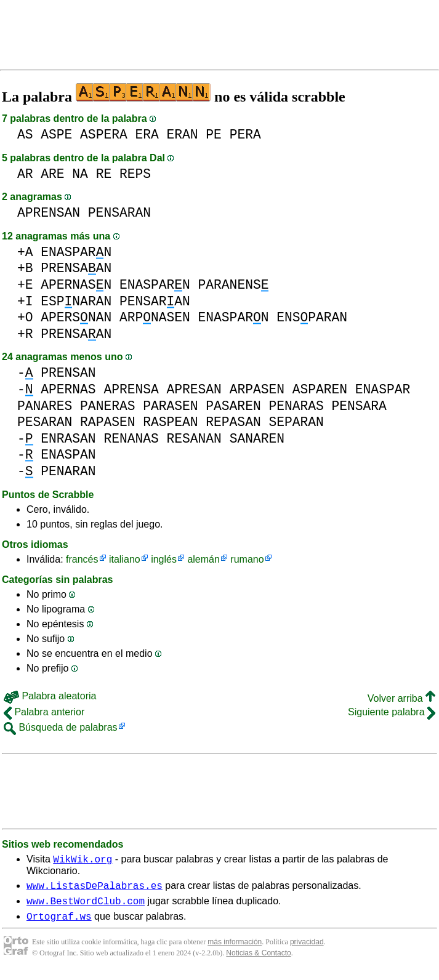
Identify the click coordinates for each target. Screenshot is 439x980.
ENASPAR (383, 389)
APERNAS (68, 389)
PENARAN (68, 471)
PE (214, 135)
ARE (52, 174)
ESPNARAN (76, 301)
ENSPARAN (312, 317)
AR (25, 174)
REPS (135, 174)
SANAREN (257, 439)
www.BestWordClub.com (86, 906)
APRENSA (131, 389)
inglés (164, 559)
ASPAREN (320, 389)
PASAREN (233, 406)
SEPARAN (296, 422)
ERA (147, 135)
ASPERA (104, 135)
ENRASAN (68, 439)
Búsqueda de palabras (61, 727)
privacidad (307, 949)
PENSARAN (119, 213)
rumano (247, 559)
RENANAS (131, 439)
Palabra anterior (44, 712)
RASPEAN (170, 422)
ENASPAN (68, 455)
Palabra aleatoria (50, 696)
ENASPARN (76, 252)
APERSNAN (76, 317)
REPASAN (233, 422)
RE (104, 174)
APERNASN (76, 285)
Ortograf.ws (59, 923)
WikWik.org (83, 861)
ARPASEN (257, 389)
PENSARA (359, 406)
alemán (203, 559)
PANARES (45, 406)
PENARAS (296, 406)
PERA (245, 135)
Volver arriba (401, 698)
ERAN (182, 135)
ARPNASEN (155, 317)
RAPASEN (107, 422)
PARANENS (234, 285)
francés (82, 559)
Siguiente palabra (392, 712)
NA (80, 174)
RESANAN (194, 439)
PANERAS (107, 406)
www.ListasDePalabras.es (95, 889)
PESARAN (45, 422)
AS (25, 135)
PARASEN (170, 406)
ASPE (56, 135)
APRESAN (194, 389)
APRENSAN (49, 213)
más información (235, 949)
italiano (125, 559)
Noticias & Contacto (258, 960)
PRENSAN (68, 373)
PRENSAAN (76, 268)
